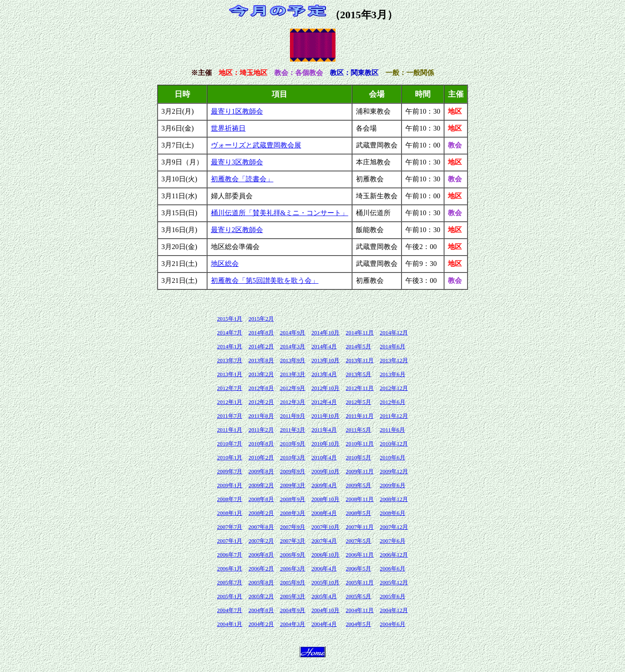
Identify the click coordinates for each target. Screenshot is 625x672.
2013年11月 (360, 360)
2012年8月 (261, 388)
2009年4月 (324, 485)
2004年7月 (230, 610)
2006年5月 (358, 569)
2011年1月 (230, 430)
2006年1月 (230, 569)
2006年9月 (293, 555)
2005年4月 (324, 596)
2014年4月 (324, 346)
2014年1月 (230, 346)
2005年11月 (360, 582)
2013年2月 (261, 374)
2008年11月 (360, 499)
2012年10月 (325, 388)
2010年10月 (325, 444)
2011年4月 (324, 430)
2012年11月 (360, 388)
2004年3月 (293, 624)
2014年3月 (293, 346)
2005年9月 (293, 582)
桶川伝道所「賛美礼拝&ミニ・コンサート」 (280, 213)
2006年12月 (394, 555)
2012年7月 (230, 388)
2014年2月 (261, 346)
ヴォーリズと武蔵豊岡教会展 (256, 145)
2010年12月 (394, 444)
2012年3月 (293, 402)
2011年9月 (293, 416)
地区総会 (225, 264)
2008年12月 (394, 499)
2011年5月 (358, 430)
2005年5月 (358, 596)
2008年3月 (293, 513)
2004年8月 (261, 610)
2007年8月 (261, 527)
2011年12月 (394, 416)
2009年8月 (261, 471)
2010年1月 (230, 457)
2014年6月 (393, 346)
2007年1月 (230, 541)
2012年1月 (230, 402)
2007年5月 (358, 541)
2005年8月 (261, 582)
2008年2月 (261, 513)
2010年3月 (293, 457)
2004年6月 (393, 624)
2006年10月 (325, 555)
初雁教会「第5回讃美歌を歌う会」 (265, 280)
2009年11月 (360, 471)
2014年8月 (261, 333)
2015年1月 (230, 319)
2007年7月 (230, 527)
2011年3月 (293, 430)
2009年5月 (358, 485)
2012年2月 (261, 402)
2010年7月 (230, 444)
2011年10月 (325, 416)
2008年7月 (230, 499)
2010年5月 (358, 457)
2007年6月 (393, 541)
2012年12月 (394, 388)
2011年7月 (230, 416)
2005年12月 (394, 582)
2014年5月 (358, 346)
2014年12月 (394, 333)
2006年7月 (230, 555)
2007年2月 (261, 541)
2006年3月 (293, 569)
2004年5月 (358, 624)
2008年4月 (324, 513)
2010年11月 (360, 444)
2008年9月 (293, 499)
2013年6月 (393, 374)
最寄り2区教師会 (237, 230)
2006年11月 (360, 555)
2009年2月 (261, 485)
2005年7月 (230, 582)
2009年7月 (230, 471)
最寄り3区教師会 (237, 162)
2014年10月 (325, 333)
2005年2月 (261, 596)
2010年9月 (293, 444)
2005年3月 (293, 596)
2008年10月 (325, 499)
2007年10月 (325, 527)
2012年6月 (393, 402)
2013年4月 (324, 374)
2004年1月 (230, 624)
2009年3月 (293, 485)
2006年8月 (261, 555)
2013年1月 (230, 374)
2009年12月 (394, 471)
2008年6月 (393, 513)
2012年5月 (358, 402)
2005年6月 (393, 596)
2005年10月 (325, 582)
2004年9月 (293, 610)
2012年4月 (324, 402)
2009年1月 (230, 485)
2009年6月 (393, 485)
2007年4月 (324, 541)
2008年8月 (261, 499)
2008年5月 (358, 513)
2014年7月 (230, 333)
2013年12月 (394, 360)
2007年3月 (293, 541)
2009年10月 (325, 471)
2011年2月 (261, 430)
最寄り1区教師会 (237, 111)
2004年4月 (324, 624)
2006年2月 (261, 569)
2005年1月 (230, 596)
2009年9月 (293, 471)
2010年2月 (261, 457)
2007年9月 (293, 527)
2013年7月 (230, 360)
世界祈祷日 (228, 128)
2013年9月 (293, 360)
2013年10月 (325, 360)
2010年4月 (324, 457)
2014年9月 (293, 333)
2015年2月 (261, 319)
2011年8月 (261, 416)
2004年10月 (325, 610)
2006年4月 (324, 569)
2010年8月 (261, 444)
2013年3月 (293, 374)
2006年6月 (393, 569)
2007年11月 (360, 527)
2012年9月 (293, 388)
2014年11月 (360, 333)
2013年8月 (261, 360)
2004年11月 (360, 610)
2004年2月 (261, 624)
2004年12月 (394, 610)
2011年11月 (359, 416)
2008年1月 (230, 513)
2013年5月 (358, 374)
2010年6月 (393, 457)
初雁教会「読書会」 (242, 179)
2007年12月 (394, 527)
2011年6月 (392, 430)
